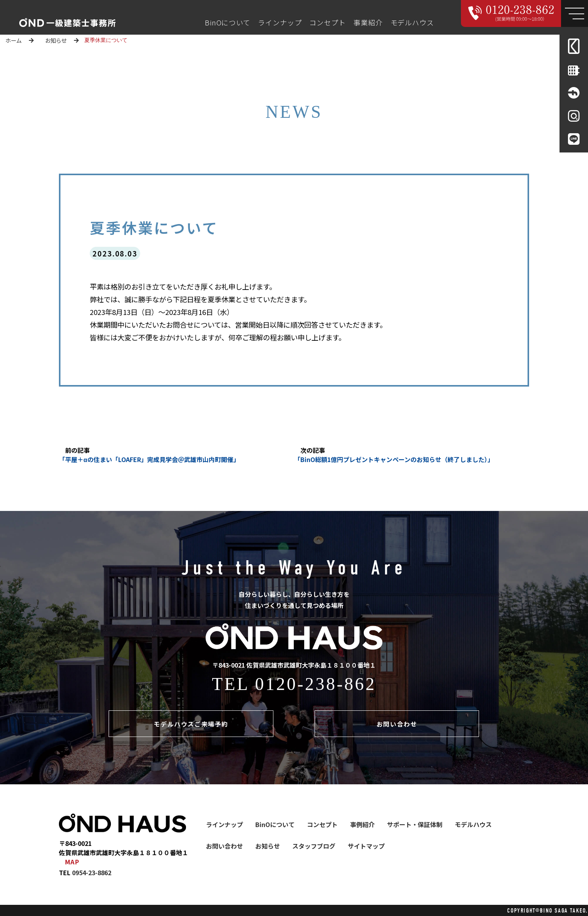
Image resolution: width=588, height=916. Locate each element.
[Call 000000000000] (511, 13)
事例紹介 (362, 824)
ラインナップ (280, 23)
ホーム (13, 40)
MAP (72, 862)
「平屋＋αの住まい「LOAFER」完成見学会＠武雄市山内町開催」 (149, 459)
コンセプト (328, 23)
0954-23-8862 (92, 872)
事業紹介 (368, 23)
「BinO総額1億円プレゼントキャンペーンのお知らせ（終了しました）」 (394, 459)
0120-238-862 (315, 684)
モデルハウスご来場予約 (191, 724)
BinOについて (228, 23)
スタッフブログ (314, 846)
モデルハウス (412, 23)
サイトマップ (366, 846)
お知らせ (56, 40)
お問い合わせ (397, 724)
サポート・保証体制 (415, 824)
